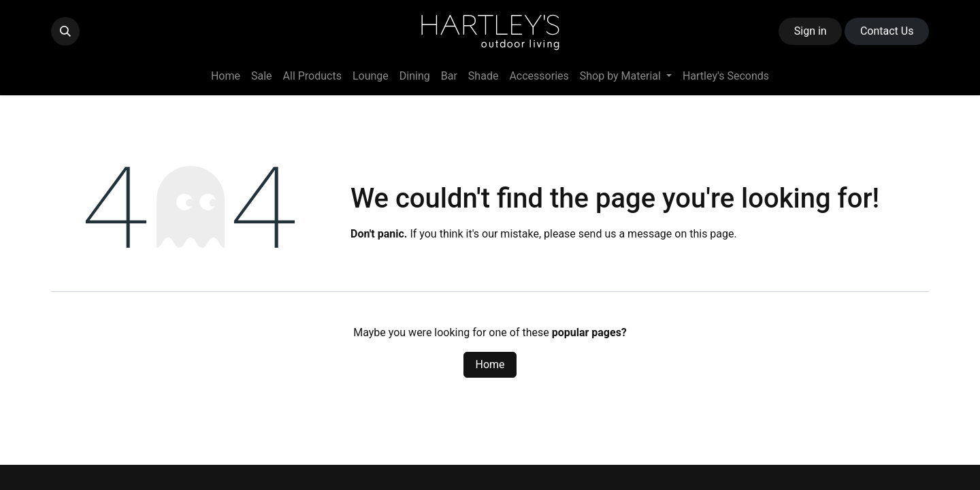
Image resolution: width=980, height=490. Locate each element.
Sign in (811, 31)
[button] (65, 31)
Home (490, 364)
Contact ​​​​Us (887, 31)
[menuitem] (226, 76)
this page (712, 234)
